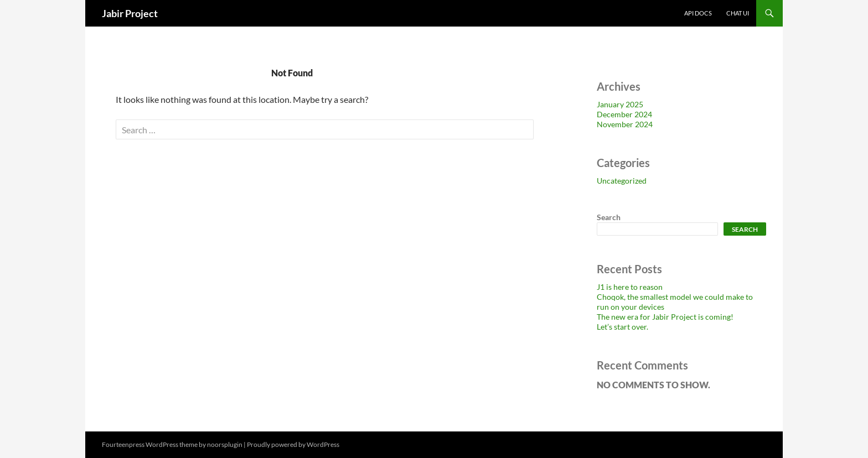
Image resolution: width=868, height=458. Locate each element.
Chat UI (738, 13)
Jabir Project (130, 13)
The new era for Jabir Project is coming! (665, 317)
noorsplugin (225, 444)
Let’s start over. (622, 327)
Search (609, 217)
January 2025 (620, 104)
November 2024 (625, 124)
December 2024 (624, 114)
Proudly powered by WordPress (293, 444)
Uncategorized (622, 181)
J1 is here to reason (630, 287)
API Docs (698, 13)
